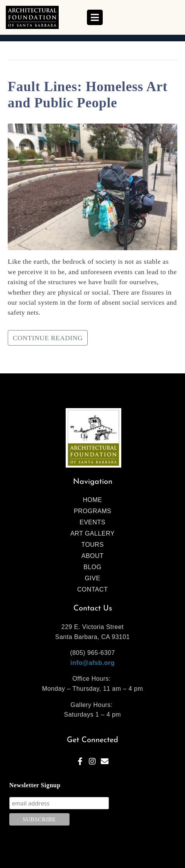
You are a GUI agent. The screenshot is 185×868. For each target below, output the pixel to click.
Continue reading (48, 338)
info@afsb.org (92, 663)
